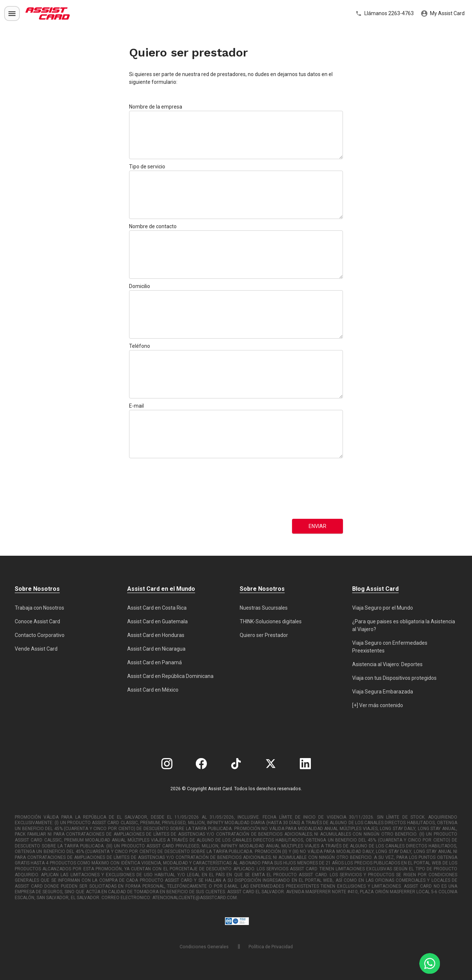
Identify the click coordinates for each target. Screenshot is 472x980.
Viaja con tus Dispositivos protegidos (394, 678)
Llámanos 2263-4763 (385, 14)
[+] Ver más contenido (378, 705)
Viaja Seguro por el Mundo (383, 608)
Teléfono (140, 346)
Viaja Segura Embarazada (383, 692)
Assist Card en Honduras (156, 635)
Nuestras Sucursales (264, 608)
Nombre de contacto (153, 226)
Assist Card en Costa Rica (157, 608)
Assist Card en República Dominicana (170, 676)
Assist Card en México (153, 690)
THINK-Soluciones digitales (271, 621)
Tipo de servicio (147, 167)
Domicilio (140, 286)
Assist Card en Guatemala (157, 621)
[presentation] (159, 489)
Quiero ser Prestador (264, 635)
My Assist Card (443, 14)
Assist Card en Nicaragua (156, 649)
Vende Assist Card (36, 649)
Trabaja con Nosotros (39, 608)
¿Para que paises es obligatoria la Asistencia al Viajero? (404, 625)
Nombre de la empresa (156, 107)
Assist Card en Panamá (155, 662)
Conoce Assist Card (37, 621)
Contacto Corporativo (40, 635)
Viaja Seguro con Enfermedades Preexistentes (390, 647)
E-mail (136, 406)
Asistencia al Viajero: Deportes (387, 664)
